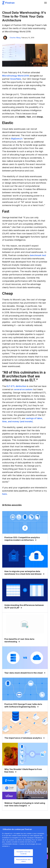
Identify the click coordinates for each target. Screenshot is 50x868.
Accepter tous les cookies (23, 853)
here (4, 494)
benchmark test (38, 255)
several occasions (23, 389)
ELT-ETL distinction (16, 386)
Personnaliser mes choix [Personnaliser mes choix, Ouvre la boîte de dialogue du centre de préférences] (23, 860)
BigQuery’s (17, 139)
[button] (45, 3)
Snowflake (16, 79)
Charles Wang (15, 38)
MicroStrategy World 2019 (15, 76)
